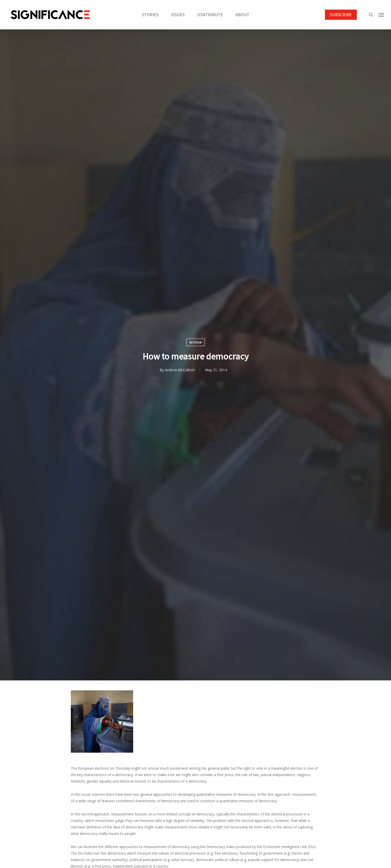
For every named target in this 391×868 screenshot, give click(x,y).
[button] (381, 15)
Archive (195, 343)
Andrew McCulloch (180, 370)
